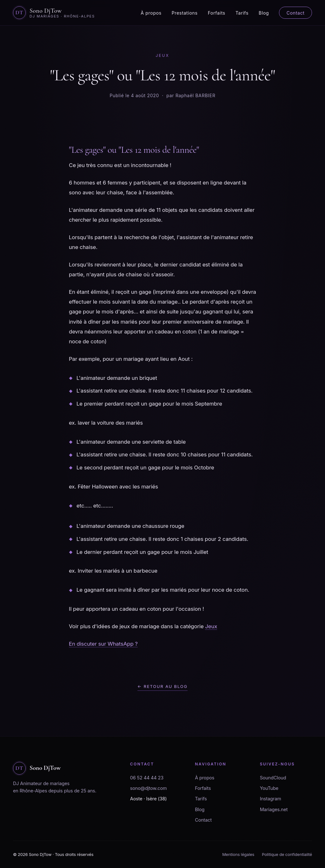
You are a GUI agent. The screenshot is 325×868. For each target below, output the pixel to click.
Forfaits (217, 13)
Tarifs (242, 13)
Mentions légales (238, 855)
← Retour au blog (162, 686)
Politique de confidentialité (287, 855)
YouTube (269, 788)
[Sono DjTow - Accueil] (54, 13)
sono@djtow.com (149, 788)
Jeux (211, 626)
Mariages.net (274, 809)
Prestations (185, 13)
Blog (264, 13)
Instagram (271, 799)
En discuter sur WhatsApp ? (103, 644)
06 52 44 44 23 (147, 778)
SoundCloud (273, 778)
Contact (296, 13)
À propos (151, 13)
